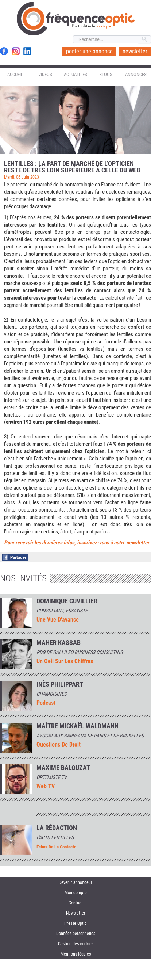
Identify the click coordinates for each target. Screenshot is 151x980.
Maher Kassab (59, 643)
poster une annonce (89, 51)
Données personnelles (76, 934)
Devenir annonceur (75, 882)
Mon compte (76, 893)
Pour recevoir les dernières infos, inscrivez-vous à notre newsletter (77, 543)
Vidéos (45, 74)
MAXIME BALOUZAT (63, 768)
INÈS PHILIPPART (60, 684)
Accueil (15, 74)
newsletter (135, 51)
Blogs (106, 74)
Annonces (136, 74)
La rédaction (57, 828)
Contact (76, 903)
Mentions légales (76, 954)
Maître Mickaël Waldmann (78, 726)
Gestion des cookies (76, 944)
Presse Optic (75, 923)
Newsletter (76, 913)
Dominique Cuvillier (67, 601)
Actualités (75, 74)
